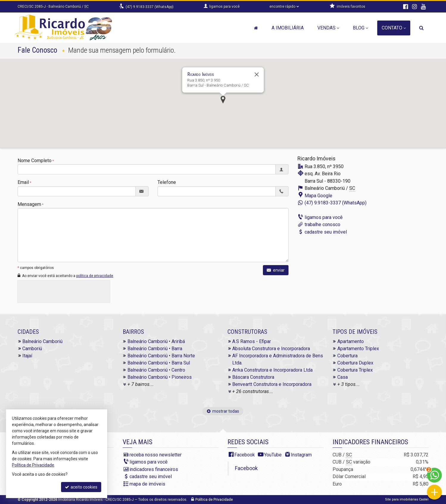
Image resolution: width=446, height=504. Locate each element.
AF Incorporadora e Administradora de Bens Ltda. (278, 359)
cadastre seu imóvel (326, 232)
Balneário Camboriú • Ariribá (156, 341)
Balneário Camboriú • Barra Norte (161, 356)
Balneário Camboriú (42, 341)
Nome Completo (35, 161)
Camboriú (32, 349)
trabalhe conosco (322, 224)
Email (23, 182)
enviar (276, 270)
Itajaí (27, 356)
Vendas (328, 28)
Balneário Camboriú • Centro (156, 370)
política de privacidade (95, 276)
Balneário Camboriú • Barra (155, 349)
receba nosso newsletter (156, 455)
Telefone (167, 182)
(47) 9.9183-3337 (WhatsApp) (150, 7)
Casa (343, 377)
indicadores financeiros (154, 469)
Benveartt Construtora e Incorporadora (272, 384)
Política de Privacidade (214, 500)
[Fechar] (257, 74)
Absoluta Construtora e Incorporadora (271, 349)
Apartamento (351, 341)
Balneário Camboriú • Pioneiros (160, 377)
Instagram (301, 455)
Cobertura (347, 356)
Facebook (245, 455)
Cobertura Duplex (355, 363)
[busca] (421, 28)
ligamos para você (324, 217)
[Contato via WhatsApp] (434, 475)
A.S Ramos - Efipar (252, 341)
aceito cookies (81, 487)
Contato (394, 28)
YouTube (273, 455)
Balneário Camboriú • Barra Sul (159, 363)
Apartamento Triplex (358, 349)
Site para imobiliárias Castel (407, 499)
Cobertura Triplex (355, 370)
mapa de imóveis (147, 484)
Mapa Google (318, 196)
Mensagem (29, 204)
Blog (360, 28)
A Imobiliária (288, 28)
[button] (223, 100)
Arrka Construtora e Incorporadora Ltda (272, 370)
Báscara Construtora (253, 377)
